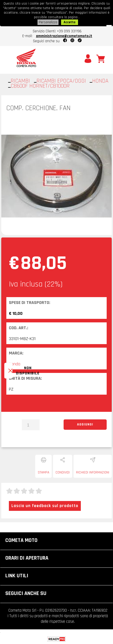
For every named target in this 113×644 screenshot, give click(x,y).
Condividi (63, 472)
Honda (15, 364)
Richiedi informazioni (93, 472)
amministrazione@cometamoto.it (64, 36)
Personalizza (48, 22)
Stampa (43, 472)
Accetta (70, 22)
